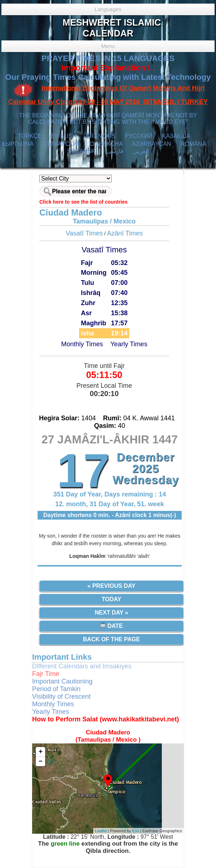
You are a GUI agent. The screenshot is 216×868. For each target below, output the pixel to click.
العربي (141, 151)
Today (111, 599)
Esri (136, 831)
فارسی (115, 151)
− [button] (41, 761)
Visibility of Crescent (61, 696)
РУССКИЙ (139, 136)
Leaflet (101, 831)
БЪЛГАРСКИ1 (62, 144)
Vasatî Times (84, 233)
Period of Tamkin (56, 689)
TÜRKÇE (30, 136)
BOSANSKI (82, 151)
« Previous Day (111, 586)
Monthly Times (82, 344)
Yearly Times (129, 344)
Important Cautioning (62, 681)
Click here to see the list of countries (83, 202)
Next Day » (111, 613)
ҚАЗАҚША (176, 136)
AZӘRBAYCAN (152, 144)
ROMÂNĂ (193, 144)
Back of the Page (112, 639)
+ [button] (41, 752)
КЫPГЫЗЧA (18, 144)
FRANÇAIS (101, 136)
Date (111, 626)
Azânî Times (125, 233)
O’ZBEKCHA (106, 144)
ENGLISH (64, 136)
